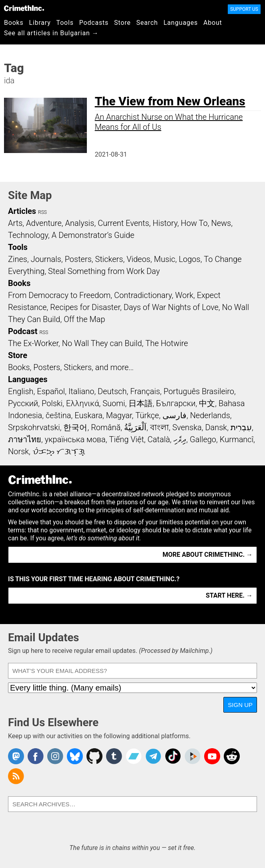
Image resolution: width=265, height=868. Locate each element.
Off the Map (84, 319)
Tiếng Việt (126, 439)
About (213, 23)
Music (164, 259)
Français (145, 391)
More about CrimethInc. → (208, 555)
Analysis (79, 223)
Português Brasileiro (199, 391)
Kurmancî (237, 439)
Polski (52, 403)
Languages (181, 23)
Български (176, 403)
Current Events (123, 223)
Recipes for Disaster (85, 307)
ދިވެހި (180, 439)
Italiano (81, 391)
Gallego (203, 439)
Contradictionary (143, 295)
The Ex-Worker (33, 343)
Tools (65, 23)
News (221, 223)
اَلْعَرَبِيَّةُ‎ (135, 427)
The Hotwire (167, 343)
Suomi (114, 403)
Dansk (216, 427)
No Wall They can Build (102, 343)
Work (184, 295)
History (165, 223)
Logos (189, 259)
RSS (42, 212)
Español (51, 391)
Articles (22, 211)
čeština (58, 415)
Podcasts (94, 23)
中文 (207, 403)
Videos (139, 259)
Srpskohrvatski (34, 427)
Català (159, 439)
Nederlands (210, 415)
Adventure (44, 223)
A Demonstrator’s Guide (93, 235)
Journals (46, 259)
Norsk (18, 451)
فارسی (175, 415)
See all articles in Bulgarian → (51, 33)
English (21, 391)
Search (147, 23)
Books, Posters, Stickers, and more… (71, 367)
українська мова (75, 439)
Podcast (23, 331)
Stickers (109, 259)
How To (194, 223)
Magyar (119, 415)
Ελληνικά (82, 403)
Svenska (187, 427)
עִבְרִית (241, 427)
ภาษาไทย (25, 439)
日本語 (141, 403)
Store (122, 23)
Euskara (88, 415)
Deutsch (112, 391)
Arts (15, 223)
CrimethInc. (24, 8)
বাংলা (160, 427)
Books (14, 23)
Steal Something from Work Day (104, 271)
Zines (18, 259)
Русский (23, 403)
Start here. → (229, 595)
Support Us (244, 9)
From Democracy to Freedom (59, 295)
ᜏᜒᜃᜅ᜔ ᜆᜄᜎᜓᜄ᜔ (59, 451)
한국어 (75, 427)
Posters (78, 259)
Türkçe (147, 415)
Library (40, 23)
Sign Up (240, 705)
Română (106, 427)
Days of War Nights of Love (171, 307)
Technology (28, 235)
